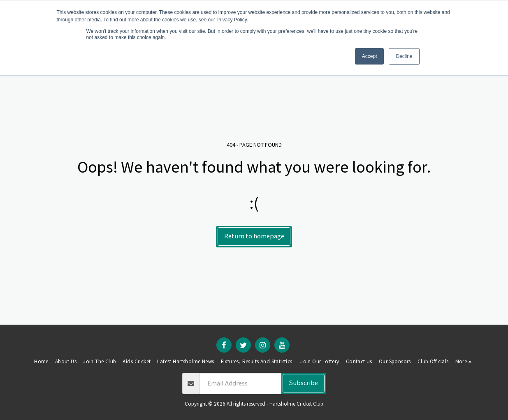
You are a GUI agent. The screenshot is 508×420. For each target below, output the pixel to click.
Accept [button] (370, 56)
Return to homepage (254, 236)
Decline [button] (404, 56)
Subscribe (303, 383)
